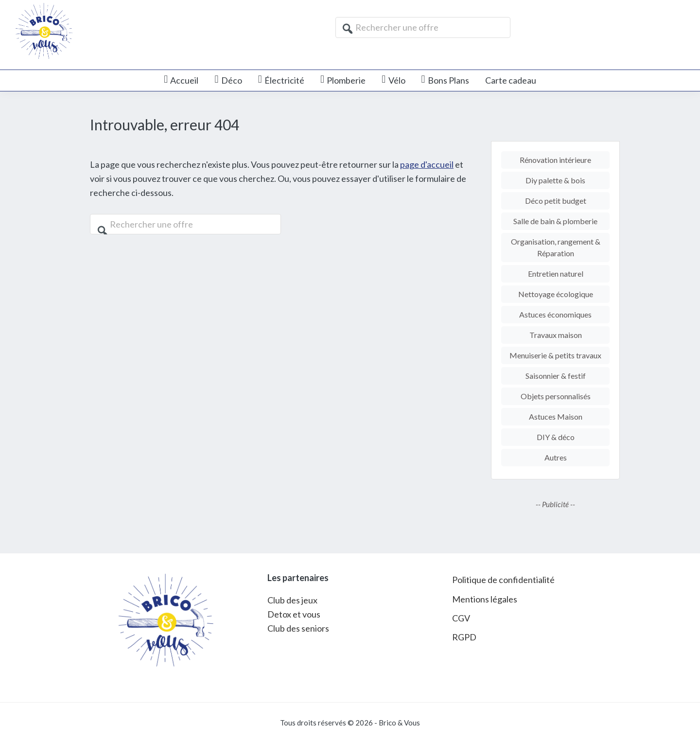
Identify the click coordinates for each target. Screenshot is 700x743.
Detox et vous (294, 614)
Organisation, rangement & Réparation (556, 247)
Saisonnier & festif (556, 376)
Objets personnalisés (556, 396)
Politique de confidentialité (503, 580)
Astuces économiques (555, 314)
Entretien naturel (556, 274)
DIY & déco (556, 437)
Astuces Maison (556, 416)
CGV (461, 618)
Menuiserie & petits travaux (555, 355)
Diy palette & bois (555, 180)
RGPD (464, 637)
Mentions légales (485, 599)
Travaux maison (556, 335)
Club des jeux (292, 600)
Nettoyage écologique (556, 294)
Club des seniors (298, 628)
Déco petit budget (556, 201)
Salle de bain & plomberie (555, 221)
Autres (556, 457)
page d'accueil (427, 164)
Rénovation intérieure (555, 160)
